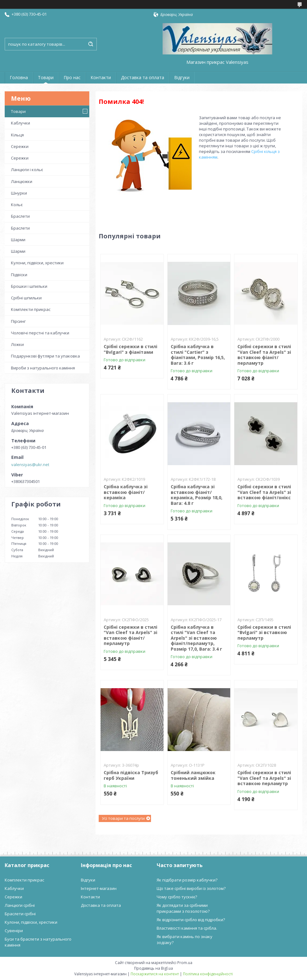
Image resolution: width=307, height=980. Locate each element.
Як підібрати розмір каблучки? (187, 880)
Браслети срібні (20, 914)
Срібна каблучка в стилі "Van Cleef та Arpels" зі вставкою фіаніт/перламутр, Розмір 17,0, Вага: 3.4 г (196, 638)
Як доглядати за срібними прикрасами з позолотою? (183, 908)
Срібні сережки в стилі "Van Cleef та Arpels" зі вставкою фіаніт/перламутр (264, 355)
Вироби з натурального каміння (43, 368)
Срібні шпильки (26, 298)
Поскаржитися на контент (155, 974)
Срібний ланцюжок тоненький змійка (193, 775)
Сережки (20, 146)
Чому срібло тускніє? (177, 897)
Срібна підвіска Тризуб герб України (131, 775)
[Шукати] (91, 44)
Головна (19, 77)
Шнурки (19, 193)
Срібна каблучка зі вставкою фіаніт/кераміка (126, 492)
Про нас (72, 77)
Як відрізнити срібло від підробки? (191, 920)
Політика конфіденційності (208, 974)
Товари (46, 77)
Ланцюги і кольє (27, 170)
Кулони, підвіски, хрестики (37, 263)
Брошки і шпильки (29, 286)
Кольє (17, 205)
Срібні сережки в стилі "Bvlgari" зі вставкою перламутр (264, 632)
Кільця (17, 135)
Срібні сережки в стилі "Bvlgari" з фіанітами (130, 349)
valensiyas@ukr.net (30, 465)
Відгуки (182, 77)
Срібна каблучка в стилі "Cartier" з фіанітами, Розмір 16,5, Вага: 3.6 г (198, 355)
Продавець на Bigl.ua (153, 968)
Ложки (17, 344)
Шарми (18, 240)
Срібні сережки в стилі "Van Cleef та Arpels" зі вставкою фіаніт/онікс (264, 492)
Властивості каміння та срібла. (187, 928)
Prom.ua (185, 963)
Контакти (101, 77)
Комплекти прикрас (31, 309)
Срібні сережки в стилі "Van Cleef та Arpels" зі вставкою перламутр (264, 778)
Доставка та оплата (143, 77)
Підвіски (19, 275)
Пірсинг (18, 321)
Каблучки (21, 123)
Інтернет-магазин (99, 888)
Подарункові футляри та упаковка (45, 356)
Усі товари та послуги (123, 818)
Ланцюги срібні (20, 905)
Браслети (20, 216)
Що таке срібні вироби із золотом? (191, 888)
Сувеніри (14, 931)
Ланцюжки (22, 181)
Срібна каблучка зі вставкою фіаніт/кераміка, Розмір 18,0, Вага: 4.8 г (197, 495)
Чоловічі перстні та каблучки (40, 333)
